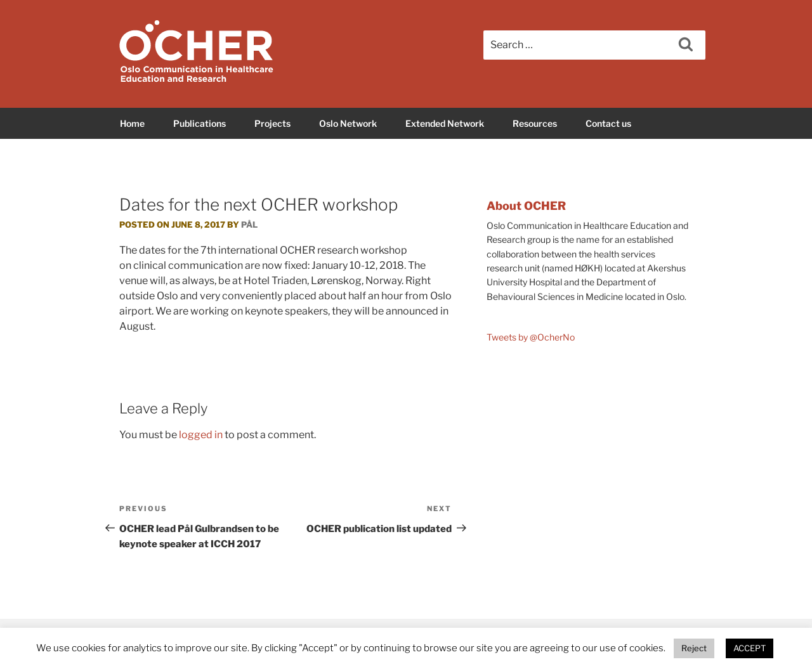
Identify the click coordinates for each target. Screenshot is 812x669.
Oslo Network (348, 123)
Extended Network (445, 123)
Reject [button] (694, 648)
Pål (249, 224)
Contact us (608, 123)
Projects (272, 123)
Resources (535, 123)
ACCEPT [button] (750, 648)
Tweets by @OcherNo (531, 337)
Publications (200, 123)
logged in (201, 435)
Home (132, 123)
